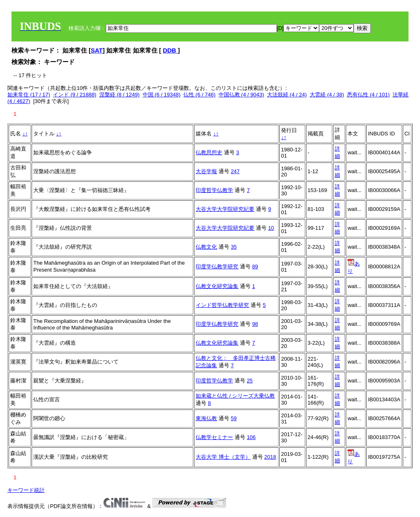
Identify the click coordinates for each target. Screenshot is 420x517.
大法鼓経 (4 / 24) (287, 95)
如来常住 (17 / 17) (29, 95)
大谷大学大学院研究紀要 (225, 209)
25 (250, 381)
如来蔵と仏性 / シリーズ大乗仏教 (235, 396)
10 (271, 228)
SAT (97, 50)
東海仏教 (206, 418)
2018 (270, 457)
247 (235, 171)
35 (234, 247)
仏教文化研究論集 (217, 286)
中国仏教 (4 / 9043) (241, 95)
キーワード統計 (26, 490)
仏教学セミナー (214, 437)
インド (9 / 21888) (75, 95)
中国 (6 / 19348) (162, 95)
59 (234, 418)
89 (255, 267)
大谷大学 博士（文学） (223, 457)
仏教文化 (206, 247)
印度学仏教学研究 (217, 267)
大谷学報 (206, 171)
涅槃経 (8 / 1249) (119, 95)
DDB (170, 50)
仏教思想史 (209, 152)
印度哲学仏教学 (214, 190)
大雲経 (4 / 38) (327, 95)
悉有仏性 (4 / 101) (368, 95)
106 (251, 437)
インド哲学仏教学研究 (222, 305)
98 (255, 324)
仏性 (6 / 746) (199, 95)
